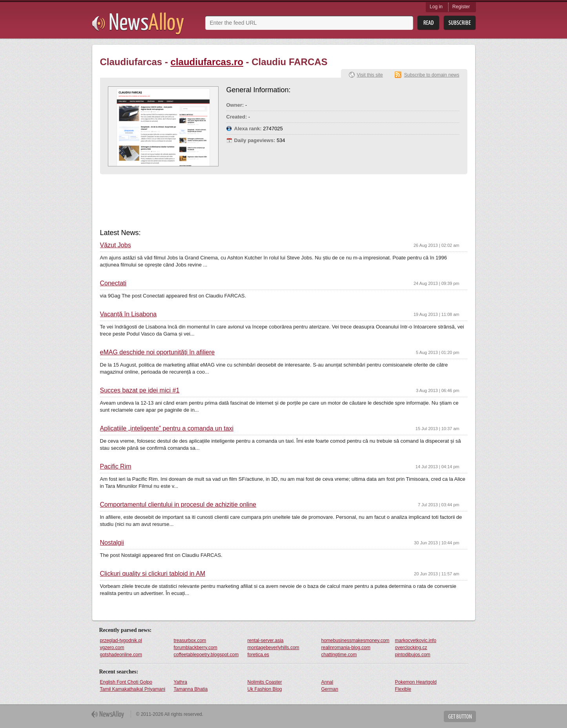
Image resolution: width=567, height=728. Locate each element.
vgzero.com (112, 648)
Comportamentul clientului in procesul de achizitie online (178, 505)
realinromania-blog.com (346, 648)
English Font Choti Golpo (126, 682)
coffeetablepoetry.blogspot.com (206, 655)
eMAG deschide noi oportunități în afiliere (158, 352)
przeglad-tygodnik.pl (121, 640)
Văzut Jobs (116, 245)
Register (461, 7)
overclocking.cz (411, 648)
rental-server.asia (266, 640)
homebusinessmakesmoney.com (356, 640)
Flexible (403, 689)
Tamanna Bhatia (191, 689)
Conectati (113, 283)
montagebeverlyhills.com (273, 648)
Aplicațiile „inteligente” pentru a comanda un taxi (167, 429)
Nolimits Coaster (265, 682)
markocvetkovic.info (416, 640)
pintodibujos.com (413, 655)
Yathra (180, 682)
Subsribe (460, 23)
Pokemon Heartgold (416, 682)
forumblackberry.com (196, 648)
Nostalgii (112, 543)
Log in (436, 7)
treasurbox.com (190, 640)
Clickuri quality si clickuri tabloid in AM (153, 574)
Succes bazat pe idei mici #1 (140, 390)
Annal (327, 682)
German (330, 689)
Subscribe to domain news (432, 75)
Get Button (460, 716)
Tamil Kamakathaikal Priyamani (133, 689)
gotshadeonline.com (121, 655)
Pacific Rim (116, 467)
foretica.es (258, 655)
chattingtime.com (339, 655)
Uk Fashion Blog (265, 689)
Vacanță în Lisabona (129, 314)
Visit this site (370, 75)
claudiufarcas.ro (207, 62)
